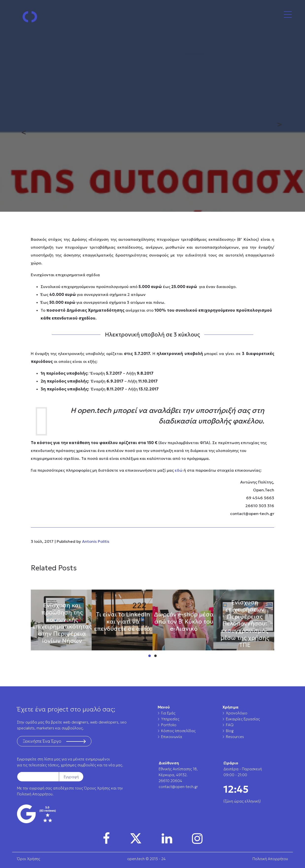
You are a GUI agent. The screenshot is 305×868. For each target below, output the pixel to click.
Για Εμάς (168, 713)
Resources (235, 737)
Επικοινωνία (172, 737)
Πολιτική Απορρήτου (35, 794)
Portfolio (169, 725)
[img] (106, 838)
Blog (230, 731)
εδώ (179, 470)
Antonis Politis (96, 541)
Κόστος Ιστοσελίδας (178, 731)
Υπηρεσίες (170, 719)
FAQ (230, 725)
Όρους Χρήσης (97, 788)
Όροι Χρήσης (29, 859)
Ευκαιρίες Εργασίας (243, 719)
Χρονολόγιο (237, 713)
